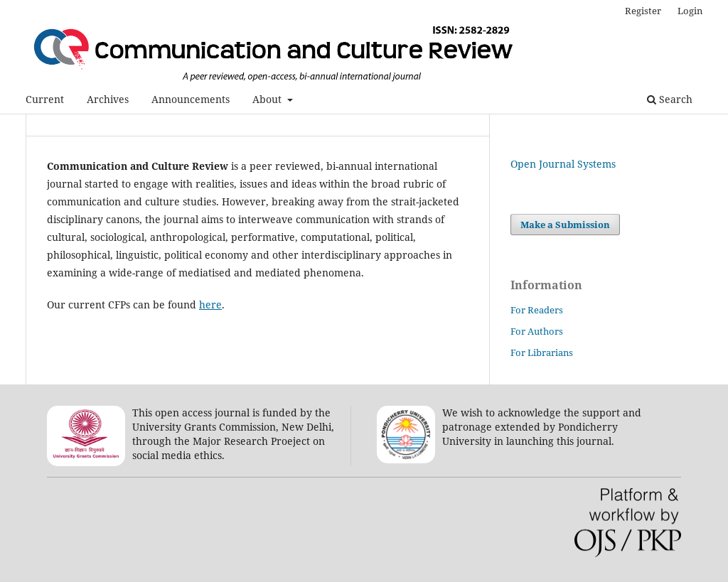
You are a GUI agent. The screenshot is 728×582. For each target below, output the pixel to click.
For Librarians (542, 352)
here (210, 305)
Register (643, 11)
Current (45, 99)
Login (690, 11)
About (268, 99)
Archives (108, 99)
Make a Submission (565, 225)
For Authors (537, 331)
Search (670, 99)
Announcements (191, 99)
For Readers (537, 310)
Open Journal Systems (563, 164)
